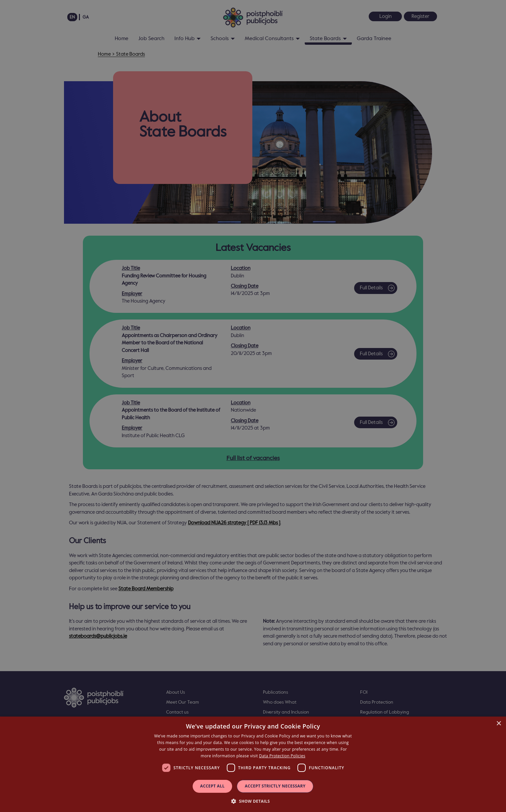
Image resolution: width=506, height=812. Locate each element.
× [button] (499, 724)
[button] (253, 801)
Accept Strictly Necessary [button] (275, 786)
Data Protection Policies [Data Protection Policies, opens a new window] (282, 756)
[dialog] (253, 764)
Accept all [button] (213, 786)
